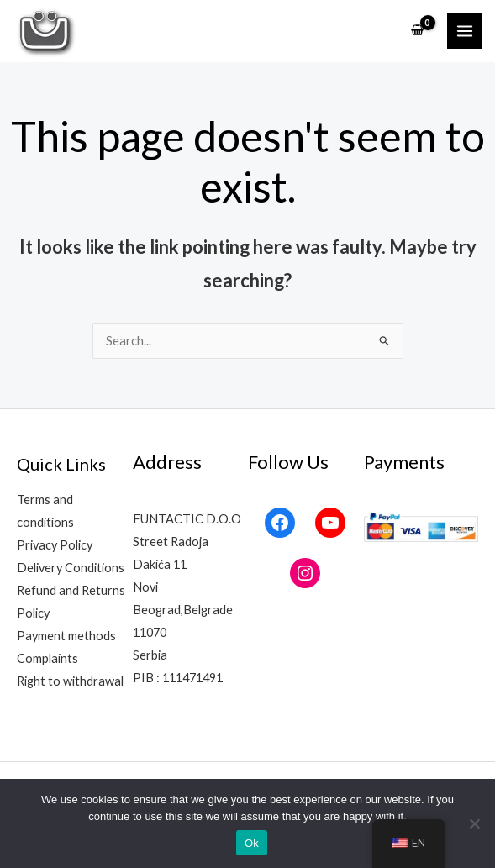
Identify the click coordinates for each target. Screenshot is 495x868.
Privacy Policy (55, 545)
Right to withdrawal (70, 681)
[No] (474, 823)
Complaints (47, 658)
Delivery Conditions (71, 568)
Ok (252, 843)
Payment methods (66, 636)
